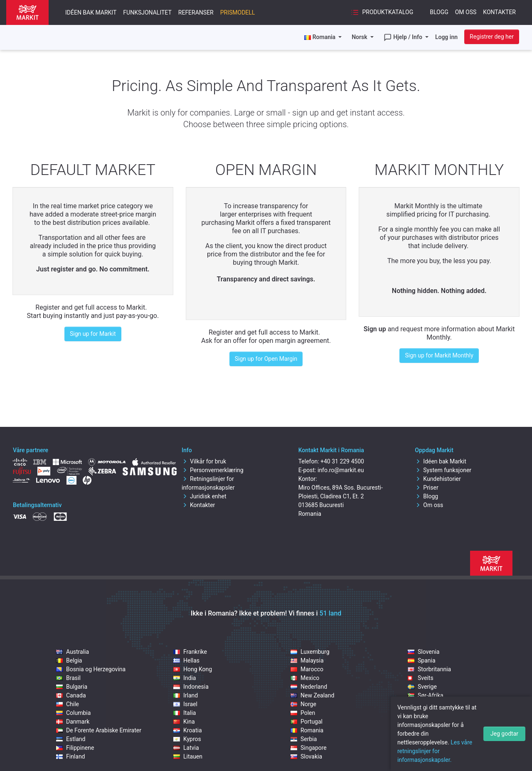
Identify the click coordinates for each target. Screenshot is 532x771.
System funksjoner (443, 470)
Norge (303, 704)
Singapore (309, 748)
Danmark (73, 722)
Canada (71, 695)
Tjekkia (422, 704)
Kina (184, 722)
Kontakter (499, 12)
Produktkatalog (382, 12)
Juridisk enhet (204, 496)
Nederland (309, 687)
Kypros (187, 739)
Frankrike (190, 652)
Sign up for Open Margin (266, 359)
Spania (422, 660)
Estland (71, 739)
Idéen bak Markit (91, 12)
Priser (426, 488)
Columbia (73, 713)
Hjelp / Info (404, 37)
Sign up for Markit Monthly (439, 355)
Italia (185, 713)
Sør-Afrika (426, 695)
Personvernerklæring (213, 470)
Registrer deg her (492, 37)
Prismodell (238, 12)
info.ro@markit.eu (341, 470)
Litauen (188, 756)
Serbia (304, 739)
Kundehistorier (438, 479)
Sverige (422, 687)
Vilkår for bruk (204, 461)
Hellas (186, 660)
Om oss (466, 12)
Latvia (186, 748)
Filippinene (75, 748)
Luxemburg (310, 652)
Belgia (69, 660)
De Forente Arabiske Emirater (99, 730)
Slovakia (306, 756)
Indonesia (191, 687)
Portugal (307, 722)
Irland (186, 695)
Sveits (421, 678)
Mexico (305, 678)
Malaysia (307, 660)
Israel (185, 704)
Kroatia (188, 730)
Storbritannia (429, 669)
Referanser (196, 12)
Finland (71, 756)
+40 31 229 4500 (342, 461)
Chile (68, 704)
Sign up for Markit (93, 334)
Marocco (307, 669)
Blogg (439, 12)
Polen (303, 713)
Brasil (68, 678)
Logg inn (446, 37)
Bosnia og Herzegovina (91, 669)
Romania (307, 730)
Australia (73, 652)
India (185, 678)
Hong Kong (193, 669)
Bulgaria (72, 687)
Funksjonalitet (147, 12)
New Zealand (312, 695)
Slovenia (424, 652)
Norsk (360, 37)
